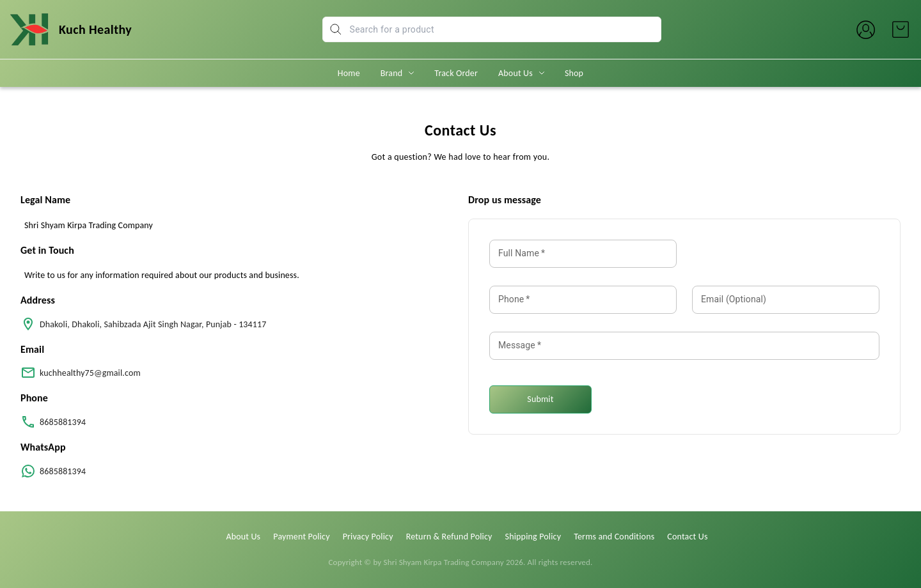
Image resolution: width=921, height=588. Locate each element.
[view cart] (901, 29)
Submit (540, 399)
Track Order (456, 73)
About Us (516, 73)
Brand (391, 73)
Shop (574, 73)
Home (349, 73)
